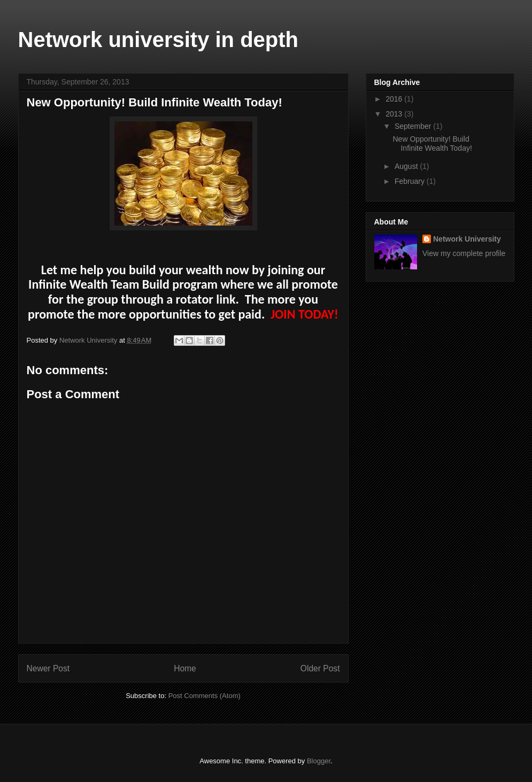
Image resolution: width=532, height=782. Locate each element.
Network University (467, 239)
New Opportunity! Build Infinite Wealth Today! (432, 144)
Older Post (320, 668)
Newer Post (48, 668)
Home (185, 668)
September (414, 126)
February (411, 181)
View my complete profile (464, 253)
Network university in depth (159, 40)
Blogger (319, 761)
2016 (395, 99)
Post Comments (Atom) (205, 696)
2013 (395, 114)
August (407, 166)
